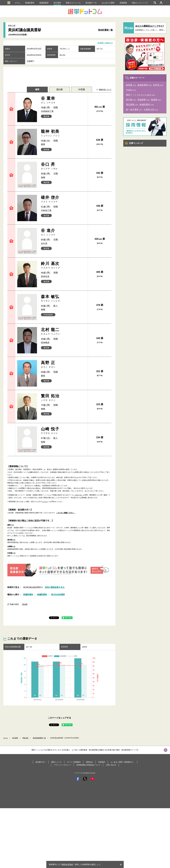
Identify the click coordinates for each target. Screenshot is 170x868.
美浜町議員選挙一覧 (39, 738)
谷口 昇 (63, 166)
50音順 (82, 90)
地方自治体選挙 (58, 594)
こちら (44, 502)
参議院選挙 (44, 3)
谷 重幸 (63, 100)
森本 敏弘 (63, 298)
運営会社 (89, 762)
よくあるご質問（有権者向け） (122, 762)
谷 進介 (63, 232)
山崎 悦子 (63, 431)
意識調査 (123, 3)
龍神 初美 (63, 133)
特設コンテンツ (140, 3)
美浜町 (25, 604)
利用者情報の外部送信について (88, 765)
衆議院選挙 (30, 3)
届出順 (59, 90)
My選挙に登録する (105, 43)
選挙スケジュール (73, 3)
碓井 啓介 (63, 199)
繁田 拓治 (63, 398)
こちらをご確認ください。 (66, 513)
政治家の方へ (41, 762)
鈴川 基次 (63, 265)
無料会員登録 (67, 864)
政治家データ (91, 3)
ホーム (6, 738)
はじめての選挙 (108, 3)
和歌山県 (25, 738)
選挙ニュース (56, 762)
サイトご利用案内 (74, 762)
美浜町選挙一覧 (105, 30)
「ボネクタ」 (78, 495)
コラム (17, 3)
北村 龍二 (63, 331)
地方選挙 (57, 3)
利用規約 (102, 762)
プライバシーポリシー (62, 765)
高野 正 (63, 364)
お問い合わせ (111, 765)
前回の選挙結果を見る (55, 587)
